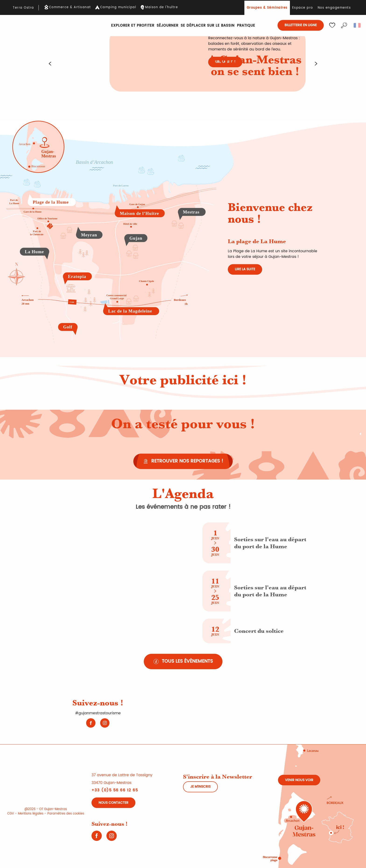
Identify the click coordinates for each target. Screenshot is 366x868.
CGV (11, 814)
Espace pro (303, 8)
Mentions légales (31, 814)
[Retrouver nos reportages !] (183, 461)
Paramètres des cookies (66, 814)
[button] (344, 25)
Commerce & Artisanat (70, 7)
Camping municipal (118, 7)
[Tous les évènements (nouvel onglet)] (183, 662)
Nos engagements (334, 8)
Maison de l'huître (162, 7)
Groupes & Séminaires (267, 8)
